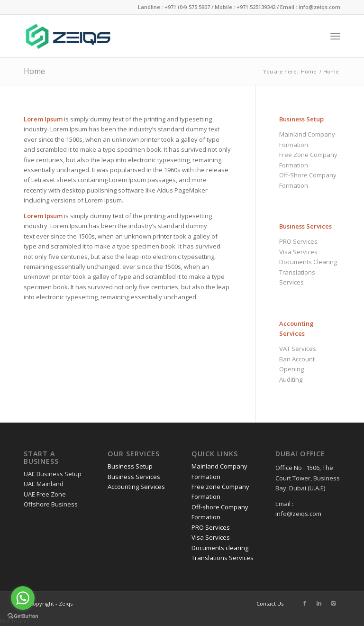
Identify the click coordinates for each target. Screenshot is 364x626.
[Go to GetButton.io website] (23, 616)
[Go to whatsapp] (23, 598)
